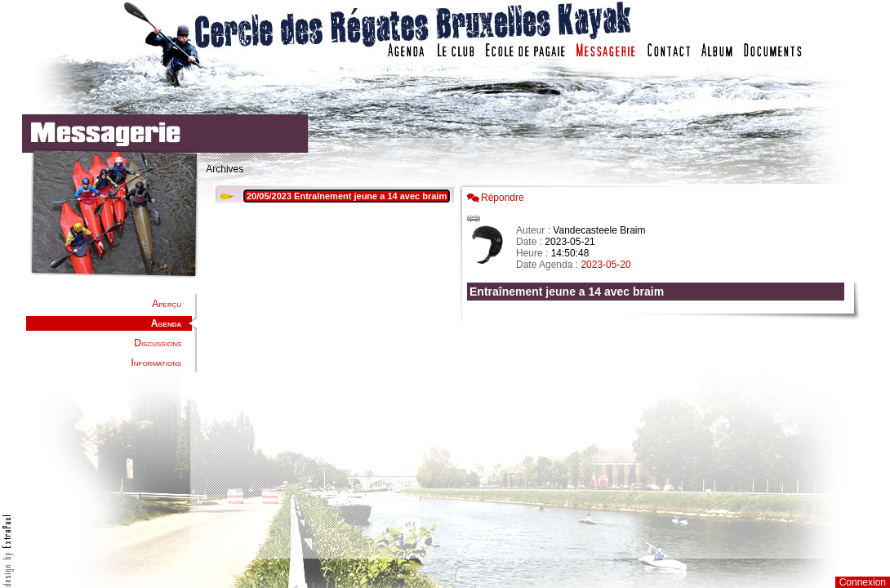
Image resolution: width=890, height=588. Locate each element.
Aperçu (167, 304)
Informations (156, 363)
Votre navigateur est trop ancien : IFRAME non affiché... (332, 367)
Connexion (863, 582)
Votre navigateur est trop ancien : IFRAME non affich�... (660, 367)
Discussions (158, 343)
